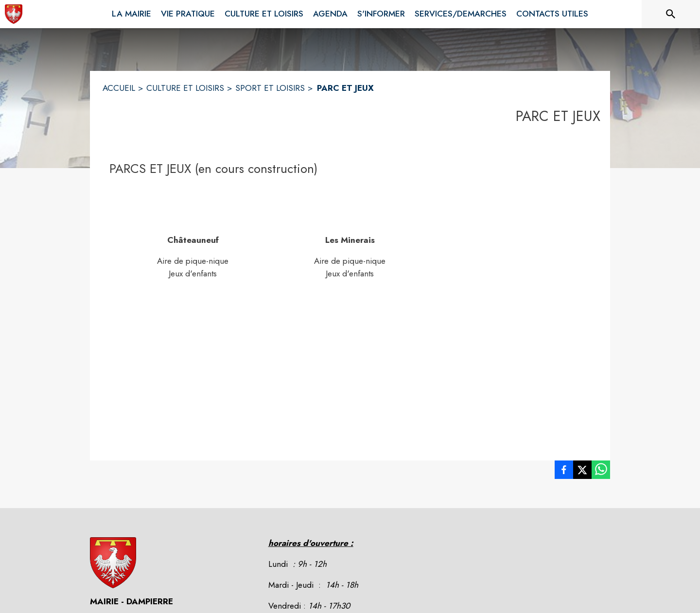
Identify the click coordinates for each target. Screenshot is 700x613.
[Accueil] (14, 14)
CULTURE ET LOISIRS (185, 88)
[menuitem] (131, 12)
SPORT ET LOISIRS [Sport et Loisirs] (270, 88)
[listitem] (564, 472)
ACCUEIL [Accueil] (119, 88)
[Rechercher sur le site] (671, 14)
